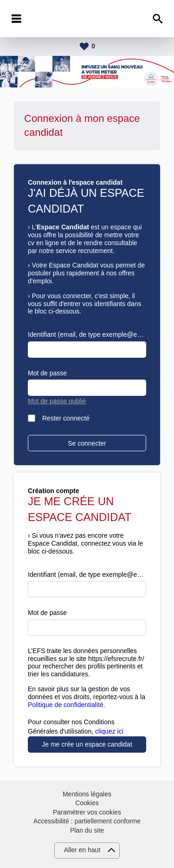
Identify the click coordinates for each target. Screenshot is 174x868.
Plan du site (87, 830)
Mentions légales (87, 794)
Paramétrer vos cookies (87, 812)
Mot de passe (47, 373)
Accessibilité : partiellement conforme (87, 821)
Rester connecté (66, 418)
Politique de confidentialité (66, 705)
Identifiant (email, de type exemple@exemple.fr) (87, 334)
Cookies (87, 803)
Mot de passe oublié (57, 401)
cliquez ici (109, 731)
